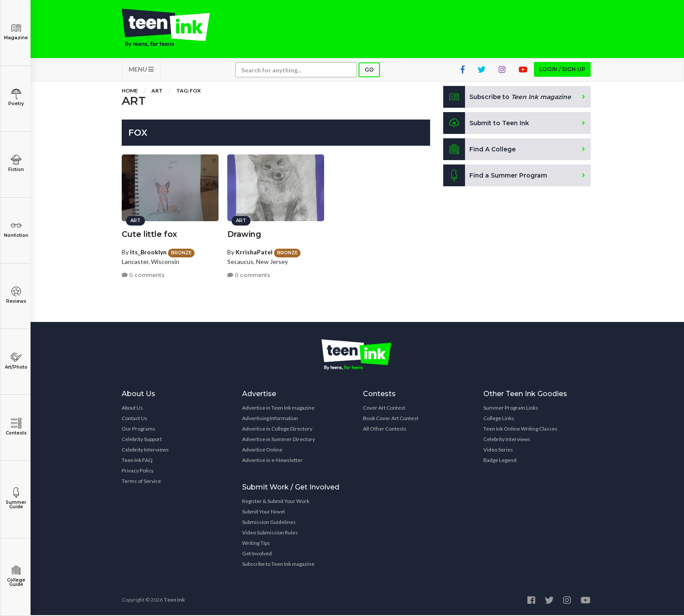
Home (130, 91)
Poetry (16, 98)
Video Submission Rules (270, 533)
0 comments (143, 275)
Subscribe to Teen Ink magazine (278, 565)
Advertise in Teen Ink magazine (278, 409)
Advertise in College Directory (277, 429)
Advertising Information (270, 419)
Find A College (480, 150)
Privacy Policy (138, 471)
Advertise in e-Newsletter (272, 461)
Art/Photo (16, 361)
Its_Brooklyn (148, 252)
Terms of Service (141, 482)
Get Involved (257, 554)
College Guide (16, 576)
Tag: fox (188, 91)
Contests (16, 427)
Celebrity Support (142, 440)
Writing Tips (256, 544)
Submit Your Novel (263, 512)
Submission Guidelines (269, 523)
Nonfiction (16, 229)
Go (369, 70)
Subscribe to (508, 98)
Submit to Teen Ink (487, 124)
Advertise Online (262, 450)
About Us (132, 409)
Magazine (16, 32)
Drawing (244, 234)
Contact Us (135, 419)
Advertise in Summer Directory (279, 440)
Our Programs (139, 429)
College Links (499, 419)
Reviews (16, 295)
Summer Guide (16, 498)
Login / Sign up (562, 70)
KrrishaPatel (254, 252)
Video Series (498, 450)
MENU (141, 70)
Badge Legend (500, 461)
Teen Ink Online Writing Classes (520, 429)
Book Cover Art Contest (391, 419)
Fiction (16, 163)
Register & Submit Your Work (276, 502)
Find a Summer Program (495, 176)
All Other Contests (385, 429)
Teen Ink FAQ (137, 461)
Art (157, 91)
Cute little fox (149, 234)
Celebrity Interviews (145, 450)
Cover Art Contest (384, 409)
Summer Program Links (511, 409)
